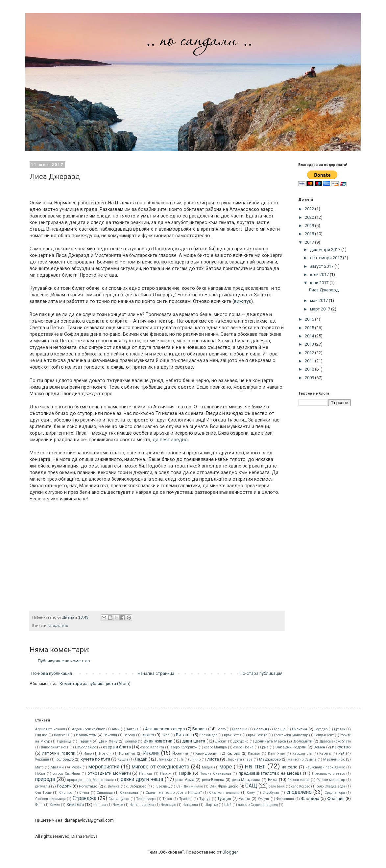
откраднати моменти (109, 773)
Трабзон (186, 799)
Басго (221, 729)
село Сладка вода (331, 786)
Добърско (241, 741)
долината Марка (271, 741)
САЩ (251, 786)
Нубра (40, 774)
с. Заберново (136, 786)
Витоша (184, 735)
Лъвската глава (239, 759)
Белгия (261, 729)
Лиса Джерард (324, 290)
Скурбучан (271, 793)
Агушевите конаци (50, 729)
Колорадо (65, 759)
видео (148, 735)
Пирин (185, 773)
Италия (151, 753)
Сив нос (66, 793)
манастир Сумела (302, 759)
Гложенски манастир (291, 735)
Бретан (340, 729)
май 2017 (319, 300)
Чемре (118, 805)
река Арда (185, 780)
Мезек (76, 767)
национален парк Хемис (325, 767)
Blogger (230, 852)
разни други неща (142, 779)
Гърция (85, 741)
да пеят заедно (170, 440)
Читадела (190, 805)
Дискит (221, 741)
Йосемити (180, 754)
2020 (310, 217)
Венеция (110, 735)
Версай (129, 735)
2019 (310, 226)
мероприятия (104, 767)
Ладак (141, 759)
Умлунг (264, 799)
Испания (127, 753)
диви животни (158, 741)
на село (290, 767)
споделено (58, 626)
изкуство (341, 747)
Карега (325, 754)
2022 (310, 209)
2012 (310, 353)
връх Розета (258, 735)
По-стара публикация (261, 673)
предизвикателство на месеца (270, 773)
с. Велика (112, 786)
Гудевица (64, 741)
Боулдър (321, 729)
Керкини (42, 759)
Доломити (303, 741)
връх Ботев (233, 735)
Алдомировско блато (89, 729)
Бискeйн (300, 729)
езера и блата (117, 747)
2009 (310, 378)
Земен (319, 747)
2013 (310, 344)
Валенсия (62, 735)
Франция (336, 799)
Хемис (55, 805)
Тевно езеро (146, 799)
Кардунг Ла (302, 754)
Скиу (251, 793)
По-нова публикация (52, 673)
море (226, 767)
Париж (166, 774)
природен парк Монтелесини (90, 780)
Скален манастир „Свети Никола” (174, 793)
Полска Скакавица (215, 774)
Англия (133, 729)
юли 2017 (320, 274)
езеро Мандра (216, 747)
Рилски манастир (331, 780)
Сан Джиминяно (189, 786)
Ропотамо (88, 786)
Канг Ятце (276, 754)
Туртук (205, 799)
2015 (310, 328)
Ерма (264, 747)
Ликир (195, 759)
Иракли (105, 754)
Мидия (207, 767)
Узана (244, 799)
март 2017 (321, 309)
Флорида (310, 799)
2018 (310, 234)
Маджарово (270, 759)
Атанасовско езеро (165, 729)
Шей (228, 805)
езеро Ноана (243, 747)
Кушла (123, 759)
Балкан (200, 729)
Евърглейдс (85, 747)
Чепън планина (142, 805)
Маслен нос (334, 759)
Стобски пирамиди (50, 799)
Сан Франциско (224, 786)
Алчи (116, 729)
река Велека (213, 780)
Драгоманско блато (335, 741)
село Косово (301, 786)
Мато (39, 767)
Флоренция (285, 799)
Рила (273, 779)
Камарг (254, 754)
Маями (57, 767)
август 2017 (322, 266)
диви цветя (194, 741)
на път (255, 766)
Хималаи (75, 804)
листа (213, 759)
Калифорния (207, 753)
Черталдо (168, 805)
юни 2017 (320, 283)
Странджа (84, 798)
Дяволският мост (55, 747)
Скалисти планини (224, 793)
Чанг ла (100, 805)
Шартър (211, 805)
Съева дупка (119, 799)
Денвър (131, 741)
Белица (280, 729)
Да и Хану (108, 741)
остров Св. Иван (66, 774)
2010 (310, 369)
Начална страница (156, 673)
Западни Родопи (291, 747)
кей (341, 753)
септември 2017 (326, 258)
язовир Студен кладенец (258, 805)
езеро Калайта (152, 747)
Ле (181, 759)
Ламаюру (165, 759)
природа (45, 779)
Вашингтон (86, 735)
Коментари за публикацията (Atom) (95, 684)
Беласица (240, 729)
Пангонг (146, 774)
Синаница (105, 793)
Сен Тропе (43, 793)
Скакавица (129, 793)
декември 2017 (326, 250)
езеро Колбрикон (184, 747)
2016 (310, 319)
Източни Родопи (58, 753)
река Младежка (246, 780)
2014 (310, 336)
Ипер (88, 754)
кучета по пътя (95, 759)
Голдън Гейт (324, 735)
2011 (310, 361)
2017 (310, 242)
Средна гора (335, 793)
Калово (233, 753)
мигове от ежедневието (161, 767)
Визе (165, 735)
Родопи (64, 786)
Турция (224, 799)
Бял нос (41, 735)
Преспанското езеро (328, 774)
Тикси (167, 799)
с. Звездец (161, 786)
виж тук (243, 301)
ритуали (43, 786)
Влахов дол (208, 735)
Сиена (84, 793)
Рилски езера (298, 780)
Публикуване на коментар (64, 661)
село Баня (277, 786)
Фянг (39, 805)
